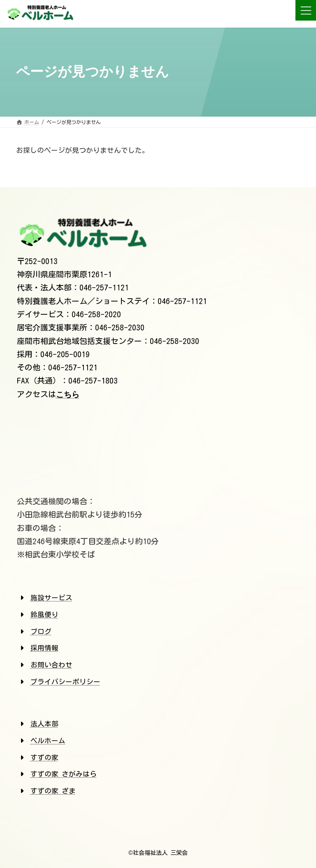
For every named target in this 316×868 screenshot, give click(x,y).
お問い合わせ (51, 665)
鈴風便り (44, 614)
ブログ (41, 631)
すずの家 (44, 757)
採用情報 (44, 648)
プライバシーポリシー (65, 682)
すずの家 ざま (53, 791)
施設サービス (51, 598)
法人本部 (44, 724)
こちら (68, 394)
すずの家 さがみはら (64, 774)
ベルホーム (48, 740)
